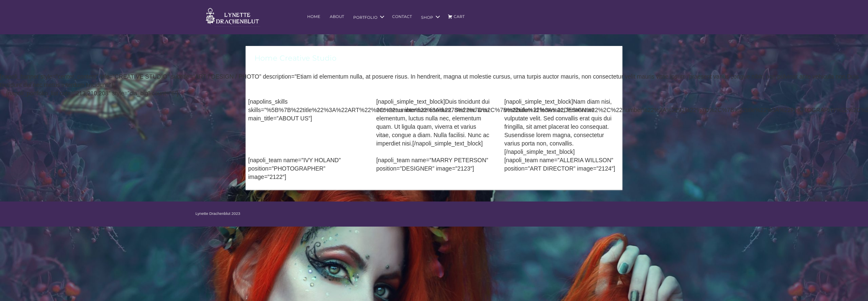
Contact (402, 17)
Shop (431, 17)
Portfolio (369, 17)
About (337, 17)
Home (314, 17)
